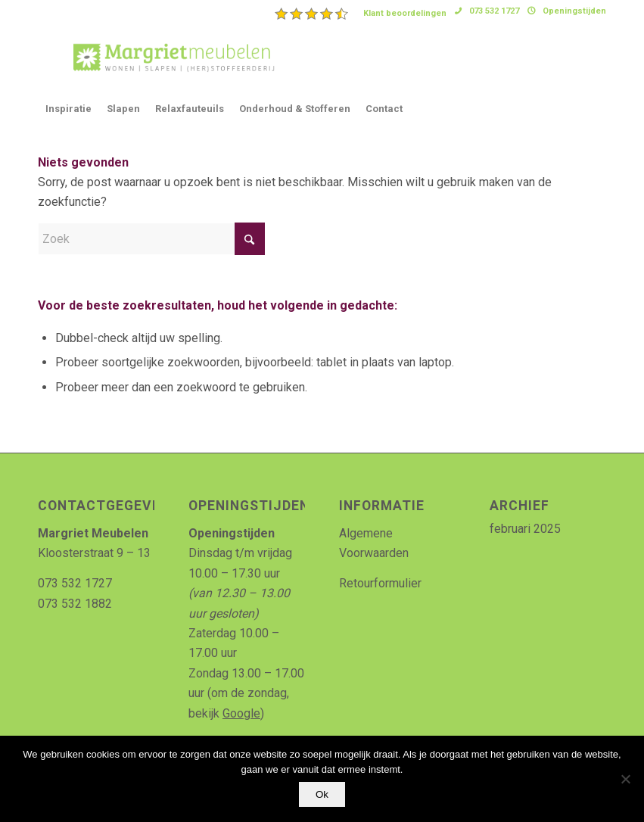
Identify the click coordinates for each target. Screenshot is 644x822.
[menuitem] (361, 14)
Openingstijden (574, 11)
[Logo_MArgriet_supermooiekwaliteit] (168, 56)
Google (241, 713)
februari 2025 (525, 529)
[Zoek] (151, 239)
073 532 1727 (494, 11)
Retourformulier (380, 583)
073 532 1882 (75, 604)
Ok (322, 794)
